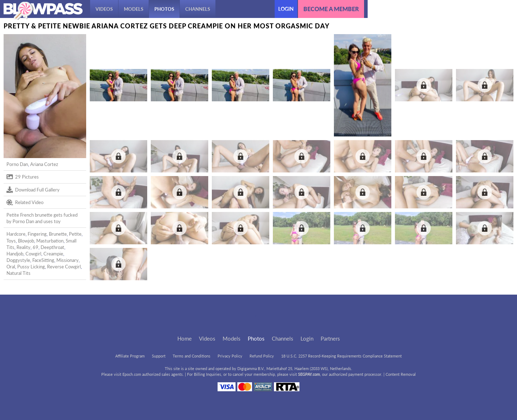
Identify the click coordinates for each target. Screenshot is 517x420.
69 (36, 247)
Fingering (37, 234)
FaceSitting (43, 260)
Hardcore (16, 234)
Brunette (58, 234)
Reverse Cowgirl (64, 267)
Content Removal (401, 374)
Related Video (25, 202)
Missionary (67, 260)
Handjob (15, 254)
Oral (11, 267)
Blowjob (26, 241)
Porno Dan (17, 164)
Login (286, 9)
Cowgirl (33, 254)
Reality (24, 247)
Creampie (53, 254)
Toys (11, 241)
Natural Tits (18, 273)
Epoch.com (132, 374)
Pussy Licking (31, 267)
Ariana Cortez (44, 164)
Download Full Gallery (33, 190)
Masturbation (50, 241)
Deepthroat (52, 247)
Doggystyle (18, 260)
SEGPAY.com (309, 374)
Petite (75, 234)
